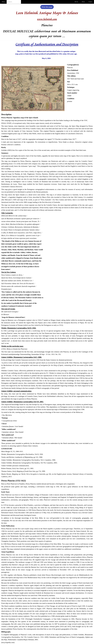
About (83, 2)
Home (3, 2)
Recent (76, 2)
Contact (90, 2)
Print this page (47, 7)
